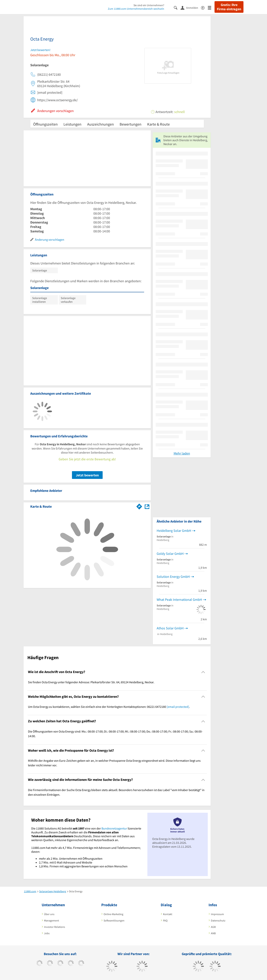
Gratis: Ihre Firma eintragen (229, 7)
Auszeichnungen (101, 124)
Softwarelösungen (114, 921)
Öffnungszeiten (45, 124)
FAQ (165, 921)
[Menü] (211, 7)
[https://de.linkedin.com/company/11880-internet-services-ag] (81, 964)
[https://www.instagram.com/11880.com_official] (60, 964)
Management (52, 921)
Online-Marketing (113, 914)
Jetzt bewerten (87, 475)
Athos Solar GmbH (170, 628)
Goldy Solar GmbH (170, 554)
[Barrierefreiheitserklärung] (204, 7)
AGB (213, 927)
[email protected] (178, 707)
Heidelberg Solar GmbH (174, 531)
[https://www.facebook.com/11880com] (39, 964)
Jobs (47, 933)
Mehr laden (182, 453)
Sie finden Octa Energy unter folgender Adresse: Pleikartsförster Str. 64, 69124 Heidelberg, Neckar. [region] (91, 682)
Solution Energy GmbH (173, 577)
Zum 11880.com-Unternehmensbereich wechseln (136, 9)
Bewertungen (131, 124)
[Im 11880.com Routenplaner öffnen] (139, 506)
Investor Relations (54, 927)
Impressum (217, 914)
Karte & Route (158, 124)
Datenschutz (218, 921)
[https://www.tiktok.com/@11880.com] (50, 964)
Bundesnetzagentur (114, 828)
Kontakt (168, 914)
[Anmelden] (191, 8)
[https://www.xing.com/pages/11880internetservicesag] (71, 964)
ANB (213, 933)
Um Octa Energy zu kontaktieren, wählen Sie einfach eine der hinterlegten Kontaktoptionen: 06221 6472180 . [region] (109, 707)
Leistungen (72, 124)
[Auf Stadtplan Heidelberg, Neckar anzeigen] (147, 506)
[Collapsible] (203, 672)
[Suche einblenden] (177, 7)
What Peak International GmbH (179, 600)
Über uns (49, 914)
